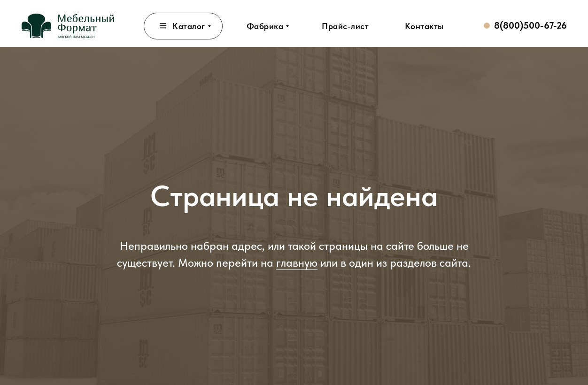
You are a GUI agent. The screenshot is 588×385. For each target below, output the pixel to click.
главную (297, 263)
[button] (345, 26)
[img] (68, 26)
